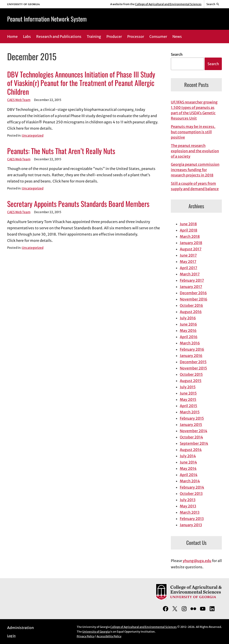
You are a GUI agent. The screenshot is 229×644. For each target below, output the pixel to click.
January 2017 (191, 287)
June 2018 (188, 224)
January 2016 (191, 356)
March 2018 (190, 236)
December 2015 (193, 362)
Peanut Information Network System (47, 19)
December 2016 (193, 293)
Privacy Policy (86, 636)
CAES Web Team (19, 100)
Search (177, 54)
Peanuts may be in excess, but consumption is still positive (193, 132)
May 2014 (188, 468)
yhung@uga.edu (197, 561)
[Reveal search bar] (213, 4)
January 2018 (191, 243)
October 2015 (191, 374)
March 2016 (190, 343)
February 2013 (192, 519)
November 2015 (193, 368)
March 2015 (190, 412)
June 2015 (188, 393)
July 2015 (188, 387)
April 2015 (189, 406)
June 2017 (188, 255)
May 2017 (188, 262)
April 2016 (189, 337)
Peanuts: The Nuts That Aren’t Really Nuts (61, 151)
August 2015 (191, 381)
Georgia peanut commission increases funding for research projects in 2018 (195, 170)
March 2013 (190, 512)
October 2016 (191, 305)
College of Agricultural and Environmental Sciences (168, 4)
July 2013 (188, 500)
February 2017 (192, 280)
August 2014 (191, 450)
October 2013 (191, 494)
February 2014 (192, 487)
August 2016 (191, 312)
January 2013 (191, 525)
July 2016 (188, 318)
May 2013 (188, 506)
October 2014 (191, 437)
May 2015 (188, 399)
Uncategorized (33, 136)
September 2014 (194, 443)
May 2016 (188, 331)
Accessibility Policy (109, 636)
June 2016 (188, 324)
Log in (11, 636)
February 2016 (192, 349)
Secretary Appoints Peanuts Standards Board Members (78, 204)
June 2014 (188, 462)
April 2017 (189, 268)
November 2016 (194, 299)
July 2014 (188, 456)
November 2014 (194, 431)
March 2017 (190, 274)
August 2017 (191, 249)
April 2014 (189, 475)
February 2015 (192, 418)
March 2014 (190, 481)
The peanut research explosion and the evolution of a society (195, 151)
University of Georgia (96, 632)
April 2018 (189, 230)
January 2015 (191, 425)
